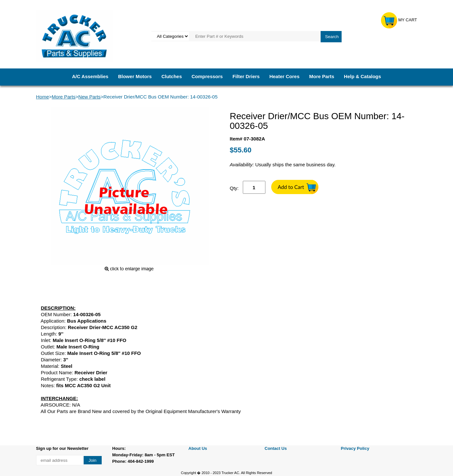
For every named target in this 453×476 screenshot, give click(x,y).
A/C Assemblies (90, 76)
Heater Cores (284, 76)
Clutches (172, 76)
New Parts (89, 97)
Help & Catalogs (362, 76)
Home (43, 97)
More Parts (322, 76)
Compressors (207, 76)
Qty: (234, 188)
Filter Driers (246, 76)
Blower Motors (135, 76)
